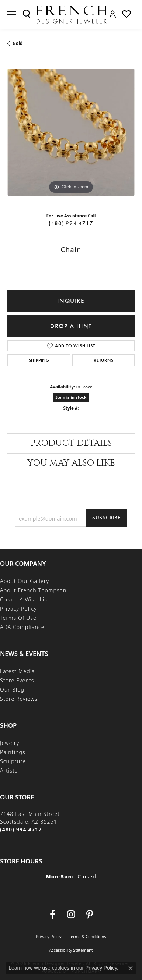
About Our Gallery (25, 581)
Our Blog (12, 690)
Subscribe (107, 518)
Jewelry (10, 743)
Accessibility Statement (71, 950)
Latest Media (18, 671)
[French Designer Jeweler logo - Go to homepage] (71, 14)
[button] (27, 14)
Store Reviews (19, 699)
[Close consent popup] (131, 968)
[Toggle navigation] (12, 14)
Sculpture (13, 761)
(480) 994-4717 (71, 223)
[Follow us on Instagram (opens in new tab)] (71, 915)
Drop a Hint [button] (71, 326)
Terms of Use (18, 618)
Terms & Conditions (88, 936)
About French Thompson (33, 590)
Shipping (39, 360)
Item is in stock (71, 397)
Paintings (13, 752)
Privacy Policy (18, 609)
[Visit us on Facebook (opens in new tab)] (53, 915)
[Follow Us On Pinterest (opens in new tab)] (90, 915)
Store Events (17, 680)
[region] (71, 132)
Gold (18, 43)
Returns (104, 360)
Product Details (71, 443)
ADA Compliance (22, 627)
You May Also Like (71, 463)
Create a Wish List (25, 599)
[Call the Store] (21, 829)
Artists (9, 770)
